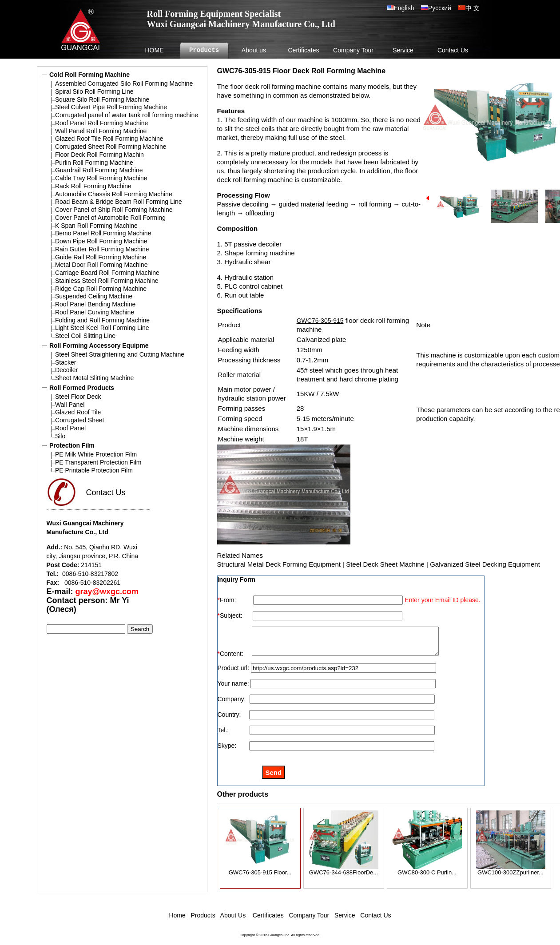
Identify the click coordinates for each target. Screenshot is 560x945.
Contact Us (453, 50)
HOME (155, 50)
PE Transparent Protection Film (98, 462)
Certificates (303, 50)
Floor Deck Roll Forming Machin (99, 155)
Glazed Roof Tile (78, 412)
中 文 (473, 8)
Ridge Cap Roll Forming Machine (101, 289)
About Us (232, 921)
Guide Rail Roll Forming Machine (101, 257)
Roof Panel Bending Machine (95, 304)
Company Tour (353, 50)
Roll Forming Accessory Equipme (99, 345)
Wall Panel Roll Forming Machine (101, 131)
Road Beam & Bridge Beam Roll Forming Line (119, 202)
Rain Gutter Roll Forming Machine (102, 249)
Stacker (66, 362)
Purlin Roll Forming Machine (94, 163)
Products (204, 50)
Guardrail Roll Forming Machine (99, 170)
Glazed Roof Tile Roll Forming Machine (109, 139)
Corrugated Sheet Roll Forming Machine (111, 147)
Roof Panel (70, 428)
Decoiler (66, 370)
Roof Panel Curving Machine (95, 312)
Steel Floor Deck (78, 397)
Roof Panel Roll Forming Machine (101, 123)
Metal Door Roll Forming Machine (101, 265)
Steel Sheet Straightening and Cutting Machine (120, 354)
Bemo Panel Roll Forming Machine (103, 233)
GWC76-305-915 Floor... (260, 875)
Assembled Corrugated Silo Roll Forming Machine (124, 83)
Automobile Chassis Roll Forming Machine (114, 194)
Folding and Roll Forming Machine (102, 320)
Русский (440, 8)
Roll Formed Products (82, 388)
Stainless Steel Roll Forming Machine (107, 281)
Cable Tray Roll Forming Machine (101, 178)
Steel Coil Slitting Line (85, 336)
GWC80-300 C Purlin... (427, 875)
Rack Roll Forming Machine (93, 186)
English (407, 8)
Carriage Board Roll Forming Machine (107, 273)
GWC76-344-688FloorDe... (344, 875)
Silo (60, 436)
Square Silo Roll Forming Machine (102, 99)
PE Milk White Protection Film (96, 454)
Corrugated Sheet (80, 420)
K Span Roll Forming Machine (96, 226)
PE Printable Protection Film (94, 470)
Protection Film (72, 445)
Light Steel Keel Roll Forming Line (102, 328)
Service (403, 50)
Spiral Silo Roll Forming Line (94, 91)
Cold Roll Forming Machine (89, 75)
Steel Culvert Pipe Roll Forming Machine (111, 107)
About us (254, 50)
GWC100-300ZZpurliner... (511, 875)
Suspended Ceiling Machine (94, 296)
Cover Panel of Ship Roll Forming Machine (114, 210)
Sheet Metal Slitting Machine (94, 378)
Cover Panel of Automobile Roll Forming (110, 218)
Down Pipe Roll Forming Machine (101, 241)
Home (177, 921)
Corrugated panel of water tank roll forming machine (127, 115)
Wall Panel (70, 405)
